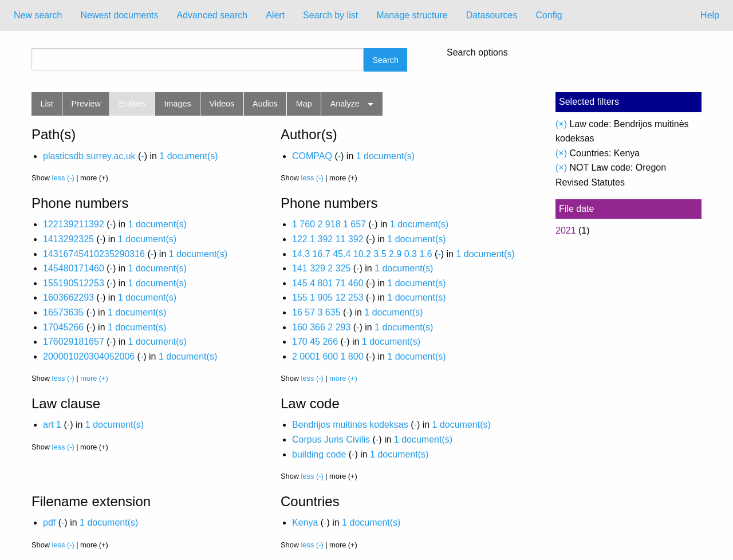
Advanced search (212, 15)
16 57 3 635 (316, 312)
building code (319, 454)
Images (178, 104)
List (46, 104)
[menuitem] (38, 15)
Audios (265, 104)
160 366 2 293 (321, 327)
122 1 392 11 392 (328, 239)
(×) (561, 124)
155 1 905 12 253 (328, 297)
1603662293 (68, 297)
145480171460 (74, 268)
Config (549, 15)
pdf (49, 522)
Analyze (345, 104)
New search (38, 15)
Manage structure (412, 15)
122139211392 (74, 224)
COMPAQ (312, 156)
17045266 (63, 327)
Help (710, 15)
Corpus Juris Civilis (331, 439)
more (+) (94, 378)
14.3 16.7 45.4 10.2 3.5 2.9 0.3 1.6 (362, 254)
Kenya (305, 522)
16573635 (63, 312)
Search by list (330, 15)
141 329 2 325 (321, 268)
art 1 (52, 425)
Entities (133, 104)
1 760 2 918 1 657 (329, 224)
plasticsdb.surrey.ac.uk (89, 156)
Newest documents (119, 15)
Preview (86, 104)
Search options (477, 53)
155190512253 (74, 283)
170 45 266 (315, 342)
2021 (566, 230)
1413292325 (68, 239)
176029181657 (74, 342)
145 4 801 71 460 (328, 283)
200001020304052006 (89, 356)
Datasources (492, 15)
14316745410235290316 (94, 254)
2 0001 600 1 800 (328, 356)
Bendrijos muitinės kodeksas (350, 425)
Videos (222, 104)
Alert (275, 15)
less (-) (63, 178)
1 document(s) (188, 156)
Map (304, 104)
